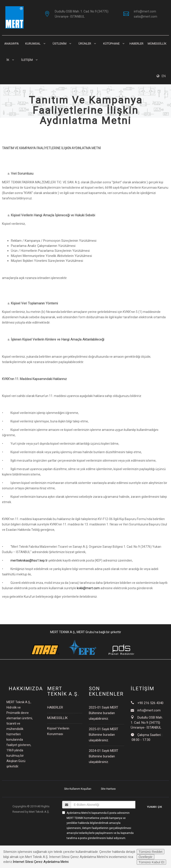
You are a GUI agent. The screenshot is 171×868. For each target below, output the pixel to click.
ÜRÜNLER (85, 44)
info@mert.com (145, 11)
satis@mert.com (146, 17)
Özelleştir (146, 857)
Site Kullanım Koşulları (78, 789)
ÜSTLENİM (59, 44)
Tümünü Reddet (151, 852)
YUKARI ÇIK (155, 807)
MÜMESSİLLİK (157, 44)
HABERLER (136, 44)
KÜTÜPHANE (111, 44)
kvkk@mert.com (88, 588)
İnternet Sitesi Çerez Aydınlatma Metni (41, 862)
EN (161, 76)
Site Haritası (108, 789)
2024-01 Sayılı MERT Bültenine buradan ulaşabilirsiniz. (104, 756)
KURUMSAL (33, 44)
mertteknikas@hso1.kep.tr (29, 560)
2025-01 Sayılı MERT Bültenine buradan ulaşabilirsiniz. (104, 713)
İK (8, 60)
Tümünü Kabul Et (151, 862)
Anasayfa (11, 44)
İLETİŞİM (27, 60)
